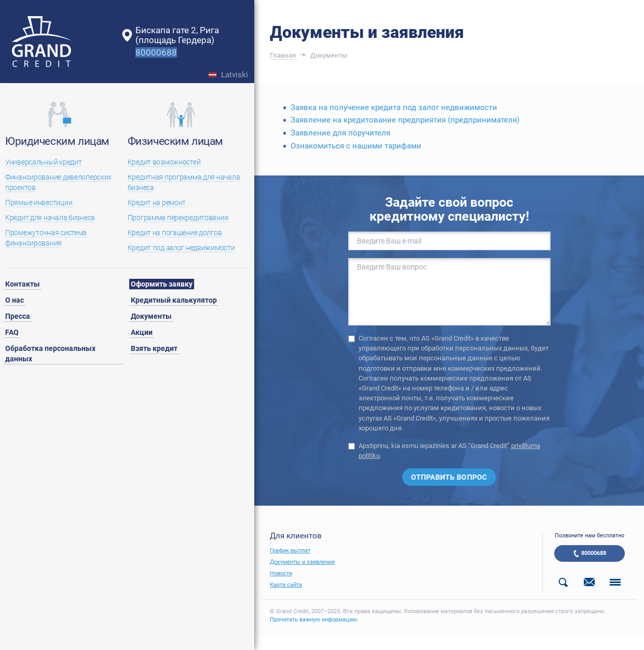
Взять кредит (154, 348)
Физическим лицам (175, 141)
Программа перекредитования (178, 218)
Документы (151, 316)
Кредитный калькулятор (174, 300)
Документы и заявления (302, 562)
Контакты (23, 284)
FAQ (12, 332)
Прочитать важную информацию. (314, 620)
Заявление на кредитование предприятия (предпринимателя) (405, 120)
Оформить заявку (162, 284)
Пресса (18, 316)
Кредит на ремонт (157, 202)
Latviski (235, 75)
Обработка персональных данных (50, 354)
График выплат (290, 551)
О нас (15, 300)
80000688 (594, 553)
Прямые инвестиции (39, 202)
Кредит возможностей (164, 162)
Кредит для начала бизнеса (50, 218)
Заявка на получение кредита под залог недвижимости (394, 107)
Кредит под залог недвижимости (181, 248)
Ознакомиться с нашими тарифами (356, 146)
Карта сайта (286, 585)
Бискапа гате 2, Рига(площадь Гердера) (177, 35)
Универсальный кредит (43, 162)
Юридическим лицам (57, 141)
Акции (142, 332)
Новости (281, 573)
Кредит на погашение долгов (175, 233)
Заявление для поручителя (340, 133)
